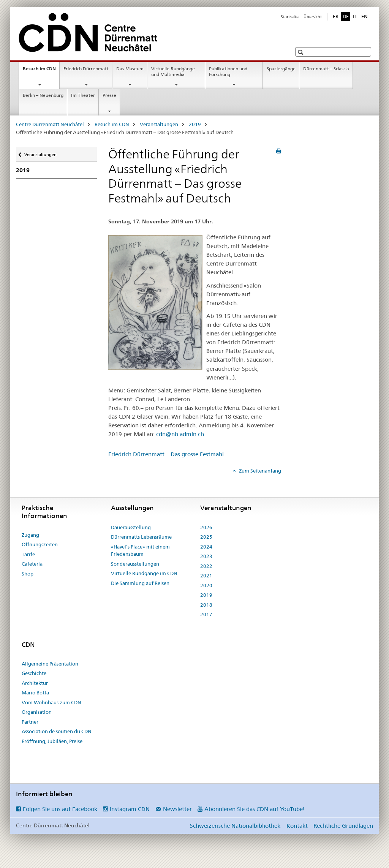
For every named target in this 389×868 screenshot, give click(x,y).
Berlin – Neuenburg (43, 95)
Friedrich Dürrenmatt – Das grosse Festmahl (166, 454)
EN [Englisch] (364, 16)
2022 (206, 566)
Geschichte (34, 673)
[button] (301, 52)
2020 (206, 585)
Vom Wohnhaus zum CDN (51, 702)
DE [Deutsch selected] (346, 16)
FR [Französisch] (336, 16)
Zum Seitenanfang (259, 471)
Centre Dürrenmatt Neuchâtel (50, 124)
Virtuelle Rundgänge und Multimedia (173, 71)
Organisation (37, 712)
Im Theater (83, 95)
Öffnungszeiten (40, 544)
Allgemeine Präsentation (50, 664)
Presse (109, 95)
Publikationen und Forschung (228, 71)
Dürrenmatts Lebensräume (141, 537)
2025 (206, 537)
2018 (206, 605)
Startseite (290, 17)
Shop (28, 574)
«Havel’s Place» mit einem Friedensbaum (140, 550)
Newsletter (177, 809)
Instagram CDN (130, 809)
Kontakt (297, 826)
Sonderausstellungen (135, 564)
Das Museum (130, 69)
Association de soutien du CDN (57, 731)
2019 (195, 124)
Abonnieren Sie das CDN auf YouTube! (255, 809)
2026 (206, 527)
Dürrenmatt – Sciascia (326, 69)
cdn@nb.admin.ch (180, 434)
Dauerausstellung (131, 527)
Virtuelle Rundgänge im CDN (144, 573)
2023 (206, 556)
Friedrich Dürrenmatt (86, 69)
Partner (30, 722)
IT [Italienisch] (355, 16)
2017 (206, 614)
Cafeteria (32, 564)
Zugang (30, 535)
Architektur (35, 683)
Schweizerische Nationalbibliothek (235, 826)
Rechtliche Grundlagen (343, 826)
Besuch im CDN (41, 71)
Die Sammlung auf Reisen (140, 583)
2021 (206, 576)
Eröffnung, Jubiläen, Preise (52, 741)
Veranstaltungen (159, 124)
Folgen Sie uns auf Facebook (60, 809)
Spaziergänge (281, 69)
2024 (206, 547)
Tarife (28, 554)
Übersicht (313, 17)
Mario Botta (35, 693)
